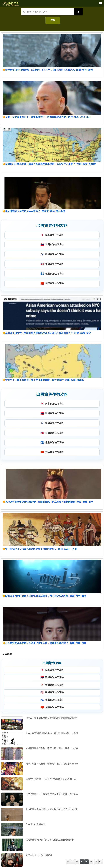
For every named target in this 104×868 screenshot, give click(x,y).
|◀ (68, 862)
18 (86, 862)
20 (96, 862)
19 (91, 862)
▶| (100, 862)
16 (72, 862)
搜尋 (53, 20)
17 (77, 862)
